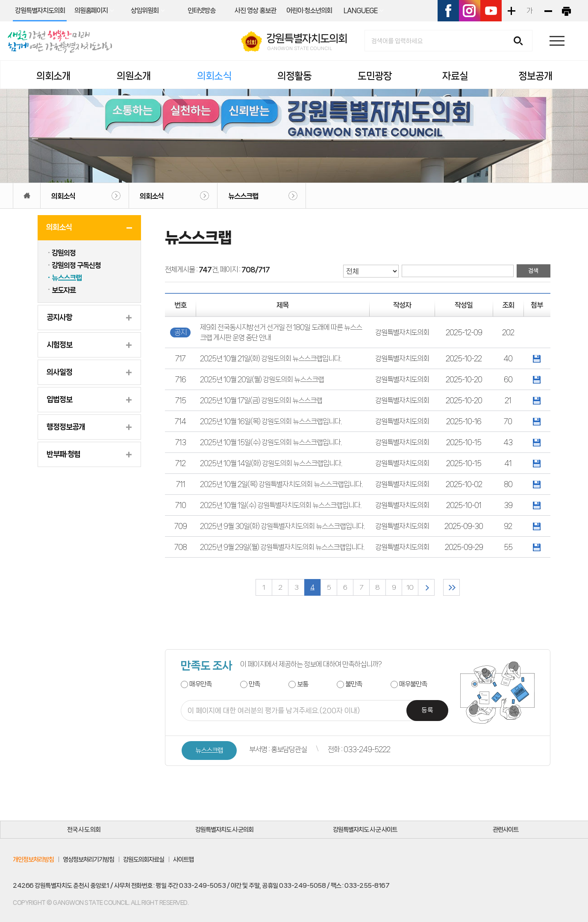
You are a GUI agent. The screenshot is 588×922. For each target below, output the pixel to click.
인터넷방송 (201, 10)
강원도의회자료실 (144, 860)
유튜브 (491, 11)
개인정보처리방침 (33, 860)
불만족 (354, 684)
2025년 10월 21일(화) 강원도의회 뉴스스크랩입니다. (270, 358)
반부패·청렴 (63, 454)
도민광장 (375, 76)
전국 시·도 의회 (84, 830)
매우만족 (200, 684)
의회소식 (214, 76)
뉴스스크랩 (243, 196)
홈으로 (27, 196)
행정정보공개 (66, 427)
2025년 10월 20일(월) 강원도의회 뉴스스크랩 (262, 379)
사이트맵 (183, 860)
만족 (254, 684)
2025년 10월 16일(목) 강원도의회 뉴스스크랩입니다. (271, 421)
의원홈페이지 (91, 10)
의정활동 (294, 76)
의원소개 (134, 76)
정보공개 (535, 76)
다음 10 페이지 (426, 587)
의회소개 (53, 76)
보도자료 (64, 290)
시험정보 (59, 345)
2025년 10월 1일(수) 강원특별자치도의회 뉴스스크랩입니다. (281, 505)
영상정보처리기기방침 (88, 860)
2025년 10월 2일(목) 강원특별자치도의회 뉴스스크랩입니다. (281, 484)
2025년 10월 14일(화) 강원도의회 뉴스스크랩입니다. (271, 463)
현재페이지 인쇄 (566, 11)
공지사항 (59, 317)
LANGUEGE (360, 10)
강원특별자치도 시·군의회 (224, 830)
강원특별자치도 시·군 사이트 (365, 830)
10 (410, 587)
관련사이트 (506, 830)
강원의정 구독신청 (76, 265)
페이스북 (448, 11)
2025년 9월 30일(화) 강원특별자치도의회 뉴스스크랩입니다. (282, 526)
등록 (427, 711)
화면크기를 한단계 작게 (548, 11)
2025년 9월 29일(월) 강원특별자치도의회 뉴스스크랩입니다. (282, 547)
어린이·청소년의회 (309, 10)
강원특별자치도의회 (40, 10)
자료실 (455, 76)
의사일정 (59, 372)
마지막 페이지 (451, 587)
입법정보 (59, 399)
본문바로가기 (0, 0)
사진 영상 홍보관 (255, 10)
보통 (303, 684)
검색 (521, 41)
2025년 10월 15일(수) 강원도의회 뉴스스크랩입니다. (271, 442)
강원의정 (64, 253)
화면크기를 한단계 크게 (511, 11)
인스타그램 (470, 11)
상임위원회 (145, 10)
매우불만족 (413, 684)
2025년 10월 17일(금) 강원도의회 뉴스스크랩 (261, 400)
